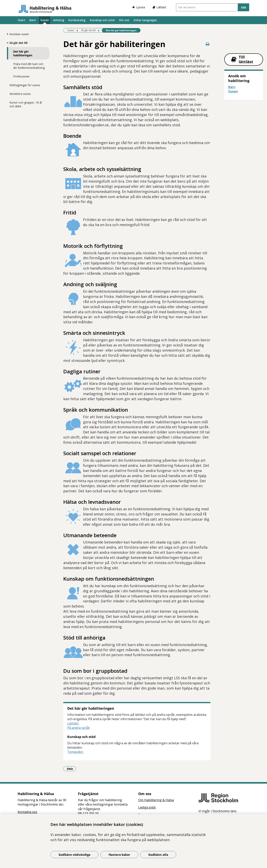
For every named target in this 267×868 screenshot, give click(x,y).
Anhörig (59, 20)
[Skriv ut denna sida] (208, 44)
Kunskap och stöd (102, 20)
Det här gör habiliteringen (23, 53)
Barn (33, 20)
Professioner (21, 76)
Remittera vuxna (20, 94)
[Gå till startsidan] (45, 9)
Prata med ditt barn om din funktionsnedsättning (29, 66)
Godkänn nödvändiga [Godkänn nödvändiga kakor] (74, 855)
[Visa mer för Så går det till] (7, 43)
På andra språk (79, 728)
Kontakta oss (27, 812)
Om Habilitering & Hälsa (156, 800)
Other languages (145, 20)
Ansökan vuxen (19, 34)
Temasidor (76, 752)
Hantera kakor (119, 855)
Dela (72, 769)
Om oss (124, 20)
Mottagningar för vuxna (25, 85)
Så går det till (18, 43)
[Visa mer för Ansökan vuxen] (7, 34)
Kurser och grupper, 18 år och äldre (26, 104)
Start (21, 20)
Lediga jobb (147, 807)
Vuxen (45, 20)
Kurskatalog (77, 20)
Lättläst (73, 723)
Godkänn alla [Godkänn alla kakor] (158, 855)
